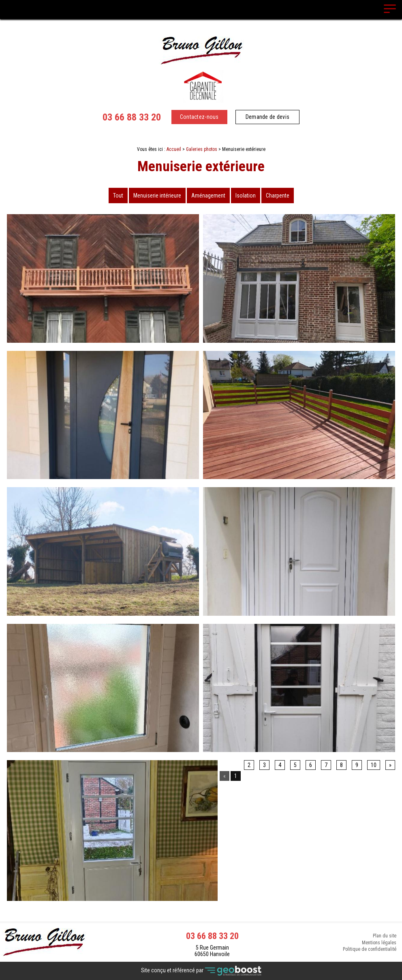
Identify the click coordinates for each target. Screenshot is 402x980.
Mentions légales (379, 943)
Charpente (278, 196)
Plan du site (385, 935)
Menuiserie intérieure (157, 196)
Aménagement (208, 196)
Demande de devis (267, 117)
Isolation (246, 196)
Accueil (174, 149)
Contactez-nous (199, 117)
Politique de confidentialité (370, 950)
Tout (118, 196)
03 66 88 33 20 (132, 117)
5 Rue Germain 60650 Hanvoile (212, 951)
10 (374, 765)
